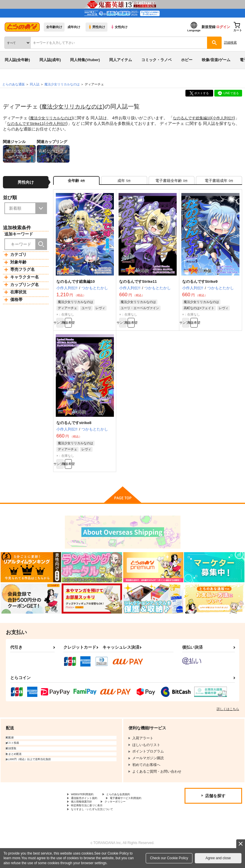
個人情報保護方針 (140, 814)
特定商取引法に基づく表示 (133, 819)
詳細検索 (230, 42)
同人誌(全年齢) (17, 60)
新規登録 (208, 27)
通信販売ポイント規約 (88, 809)
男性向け (97, 27)
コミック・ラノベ (157, 60)
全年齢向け (54, 27)
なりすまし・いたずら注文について (99, 824)
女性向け (119, 27)
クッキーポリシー (85, 819)
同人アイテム (121, 60)
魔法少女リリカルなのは (74, 106)
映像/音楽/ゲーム (216, 60)
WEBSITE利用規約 (86, 804)
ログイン (223, 27)
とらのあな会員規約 (129, 804)
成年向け (74, 27)
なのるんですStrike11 (40, 123)
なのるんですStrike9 (200, 285)
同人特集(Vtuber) (85, 60)
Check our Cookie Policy (169, 858)
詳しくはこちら (228, 718)
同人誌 (35, 84)
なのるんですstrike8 (74, 429)
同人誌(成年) (50, 60)
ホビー (187, 60)
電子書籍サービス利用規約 (92, 814)
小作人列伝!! (72, 123)
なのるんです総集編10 (197, 118)
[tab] (124, 182)
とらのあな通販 (14, 84)
